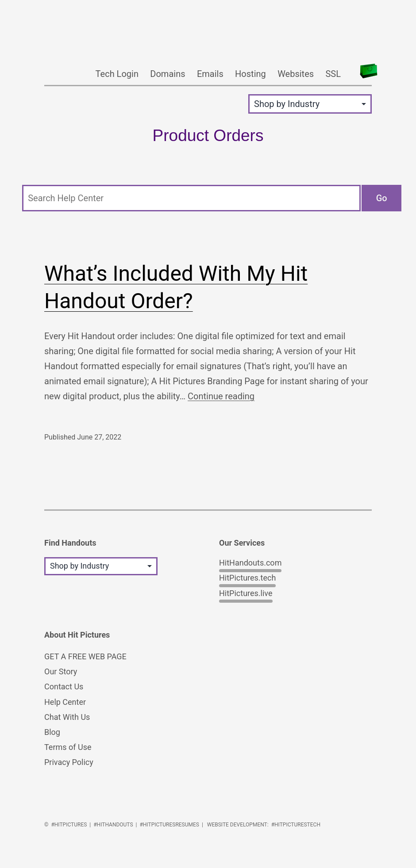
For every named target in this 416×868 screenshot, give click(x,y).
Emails (210, 74)
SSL (333, 74)
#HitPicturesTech (296, 825)
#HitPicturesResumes (169, 825)
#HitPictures (69, 825)
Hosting (250, 74)
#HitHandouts (113, 825)
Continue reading (221, 396)
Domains (168, 74)
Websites (296, 74)
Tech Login (117, 74)
